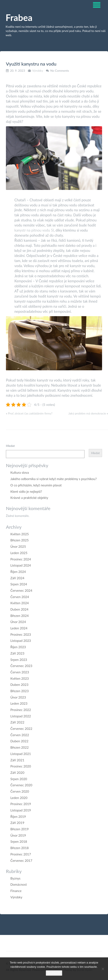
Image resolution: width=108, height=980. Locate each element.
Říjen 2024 (18, 572)
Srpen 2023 (19, 660)
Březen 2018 (19, 848)
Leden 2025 (19, 553)
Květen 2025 (20, 534)
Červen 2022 (20, 735)
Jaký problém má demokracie (87, 413)
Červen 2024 (20, 597)
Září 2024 (17, 578)
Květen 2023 (20, 678)
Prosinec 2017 (21, 854)
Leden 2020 (19, 798)
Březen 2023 (19, 691)
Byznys (15, 878)
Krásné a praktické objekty (29, 498)
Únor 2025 (18, 546)
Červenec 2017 (21, 861)
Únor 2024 (18, 622)
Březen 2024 (19, 616)
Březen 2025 (19, 540)
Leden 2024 (19, 628)
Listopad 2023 (21, 641)
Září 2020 (17, 773)
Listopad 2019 (21, 810)
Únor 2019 (18, 835)
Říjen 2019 (18, 817)
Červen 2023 (20, 672)
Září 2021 (17, 760)
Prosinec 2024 (21, 559)
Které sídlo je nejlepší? (26, 491)
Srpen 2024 (19, 584)
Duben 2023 (19, 685)
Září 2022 (17, 722)
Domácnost (19, 884)
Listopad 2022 (21, 716)
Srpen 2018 (19, 841)
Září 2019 (17, 823)
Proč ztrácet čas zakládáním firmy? (30, 413)
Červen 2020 (20, 791)
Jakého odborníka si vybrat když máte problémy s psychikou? (54, 479)
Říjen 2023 (18, 647)
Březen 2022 (19, 747)
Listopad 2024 (21, 565)
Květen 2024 (20, 603)
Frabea (19, 18)
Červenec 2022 (21, 729)
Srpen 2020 (19, 779)
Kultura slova (20, 472)
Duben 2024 (19, 609)
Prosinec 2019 (21, 804)
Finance (16, 891)
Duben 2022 (19, 741)
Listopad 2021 (21, 754)
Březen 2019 (19, 829)
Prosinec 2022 (21, 710)
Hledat (10, 446)
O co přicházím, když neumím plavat (36, 485)
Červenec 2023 (21, 666)
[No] (103, 969)
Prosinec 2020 (21, 766)
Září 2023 (17, 653)
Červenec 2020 (21, 785)
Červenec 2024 (21, 590)
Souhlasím (54, 973)
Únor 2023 (18, 697)
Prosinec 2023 (21, 634)
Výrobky (38, 71)
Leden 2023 (19, 703)
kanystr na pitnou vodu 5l (34, 230)
